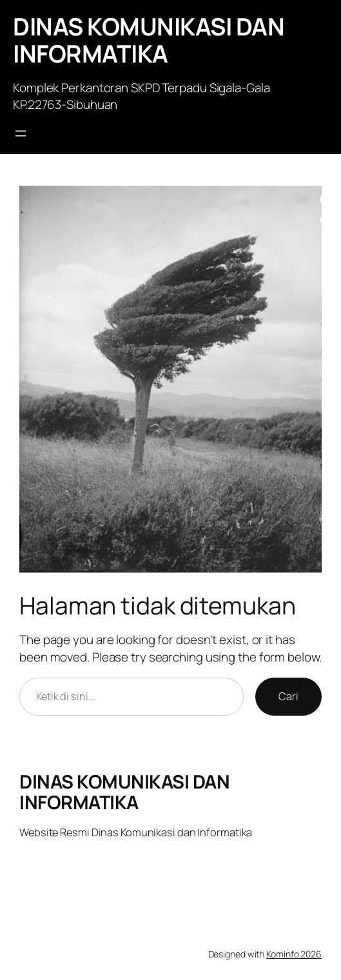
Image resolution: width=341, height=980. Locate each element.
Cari (288, 696)
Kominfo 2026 (294, 954)
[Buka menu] (21, 133)
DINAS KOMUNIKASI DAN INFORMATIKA (149, 40)
